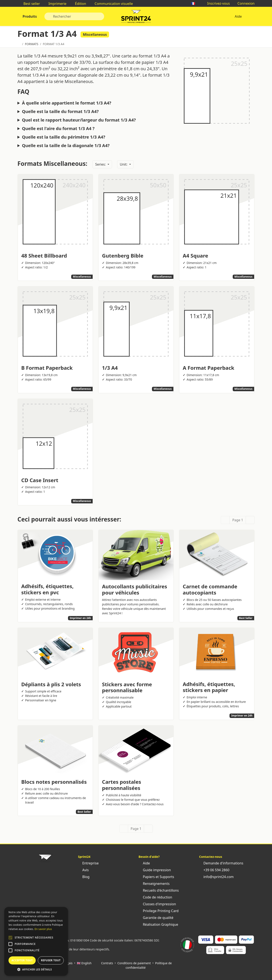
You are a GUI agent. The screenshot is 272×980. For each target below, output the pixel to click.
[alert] (36, 941)
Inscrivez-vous (216, 3)
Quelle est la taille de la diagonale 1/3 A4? (66, 146)
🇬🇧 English (84, 963)
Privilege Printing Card (159, 911)
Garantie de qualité (156, 918)
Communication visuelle (112, 4)
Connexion (244, 3)
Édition (79, 4)
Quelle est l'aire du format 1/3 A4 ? (58, 129)
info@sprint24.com (216, 877)
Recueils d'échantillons (159, 890)
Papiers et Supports (156, 877)
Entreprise (88, 863)
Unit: (124, 164)
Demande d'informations (221, 863)
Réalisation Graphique (158, 924)
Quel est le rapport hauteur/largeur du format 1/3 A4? (79, 120)
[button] (10, 938)
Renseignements (154, 884)
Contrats (107, 963)
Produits (29, 16)
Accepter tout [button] (22, 960)
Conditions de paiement (134, 963)
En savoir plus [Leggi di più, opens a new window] (43, 929)
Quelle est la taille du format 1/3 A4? (60, 112)
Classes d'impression (157, 904)
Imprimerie (55, 4)
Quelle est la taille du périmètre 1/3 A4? (64, 137)
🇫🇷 (195, 3)
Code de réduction (155, 897)
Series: (101, 164)
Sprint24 (136, 17)
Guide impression (155, 870)
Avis (83, 870)
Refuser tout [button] (51, 960)
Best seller (30, 4)
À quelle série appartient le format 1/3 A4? (67, 103)
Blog (84, 877)
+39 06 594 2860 (214, 870)
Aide (238, 16)
